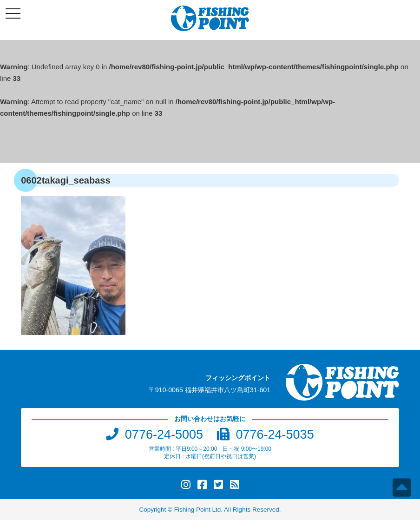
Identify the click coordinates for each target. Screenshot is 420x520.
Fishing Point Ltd (198, 510)
